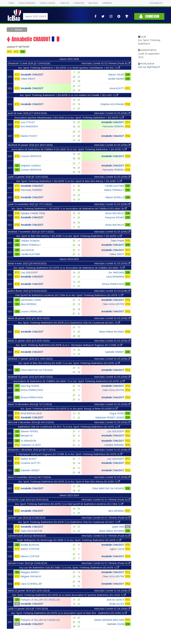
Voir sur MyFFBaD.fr (149, 67)
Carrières (107, 3)
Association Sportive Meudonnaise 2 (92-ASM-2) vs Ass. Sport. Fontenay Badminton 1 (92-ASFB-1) (69, 118)
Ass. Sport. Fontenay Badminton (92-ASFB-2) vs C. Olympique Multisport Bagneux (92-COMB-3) (69, 345)
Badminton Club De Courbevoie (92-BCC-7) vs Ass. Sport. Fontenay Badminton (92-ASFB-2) (69, 427)
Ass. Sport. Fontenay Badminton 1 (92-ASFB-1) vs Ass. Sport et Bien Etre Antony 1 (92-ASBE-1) (69, 181)
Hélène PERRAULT (114, 190)
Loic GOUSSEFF (29, 272)
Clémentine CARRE (31, 300)
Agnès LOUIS (117, 549)
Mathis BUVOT (29, 459)
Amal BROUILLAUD (31, 413)
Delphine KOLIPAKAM (112, 104)
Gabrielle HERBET (115, 352)
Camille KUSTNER (114, 186)
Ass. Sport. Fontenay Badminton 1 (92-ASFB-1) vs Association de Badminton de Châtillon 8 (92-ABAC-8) (69, 209)
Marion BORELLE (115, 197)
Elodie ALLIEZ (117, 604)
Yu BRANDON (28, 441)
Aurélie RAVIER (116, 79)
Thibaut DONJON (30, 241)
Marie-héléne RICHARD (112, 332)
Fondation (79, 3)
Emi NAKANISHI (29, 126)
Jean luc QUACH (115, 600)
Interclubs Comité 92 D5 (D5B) (112, 113)
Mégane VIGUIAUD (31, 576)
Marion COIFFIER (30, 549)
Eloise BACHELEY (115, 213)
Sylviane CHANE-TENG (33, 213)
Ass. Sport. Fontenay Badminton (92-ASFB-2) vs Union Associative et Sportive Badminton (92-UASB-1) (69, 595)
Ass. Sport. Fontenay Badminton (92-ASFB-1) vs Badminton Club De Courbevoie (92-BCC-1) (69, 522)
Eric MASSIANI (116, 272)
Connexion (149, 16)
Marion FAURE (116, 75)
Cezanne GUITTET (31, 463)
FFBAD (11, 3)
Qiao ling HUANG (30, 386)
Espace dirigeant (27, 3)
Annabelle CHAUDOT (32, 75)
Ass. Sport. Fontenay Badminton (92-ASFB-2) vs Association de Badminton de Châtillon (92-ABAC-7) (69, 268)
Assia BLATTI (117, 88)
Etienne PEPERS (29, 431)
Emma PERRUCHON (113, 284)
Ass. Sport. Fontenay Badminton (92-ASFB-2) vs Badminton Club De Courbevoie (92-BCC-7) (69, 323)
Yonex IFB (64, 3)
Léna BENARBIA (115, 277)
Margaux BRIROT (30, 572)
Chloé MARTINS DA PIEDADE (37, 370)
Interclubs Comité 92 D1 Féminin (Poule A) (106, 500)
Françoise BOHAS (114, 217)
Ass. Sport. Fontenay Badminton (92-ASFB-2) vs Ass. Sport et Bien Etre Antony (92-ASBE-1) (69, 481)
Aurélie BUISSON (30, 545)
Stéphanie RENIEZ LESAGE (110, 417)
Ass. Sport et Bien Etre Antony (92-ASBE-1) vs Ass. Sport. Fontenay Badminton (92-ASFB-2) (69, 363)
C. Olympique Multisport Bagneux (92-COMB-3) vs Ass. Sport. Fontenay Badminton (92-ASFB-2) (69, 454)
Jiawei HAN (118, 527)
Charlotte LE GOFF (31, 445)
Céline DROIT (28, 79)
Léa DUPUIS (27, 250)
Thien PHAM (117, 241)
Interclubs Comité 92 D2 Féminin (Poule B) (106, 63)
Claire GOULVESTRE (113, 304)
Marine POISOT (29, 136)
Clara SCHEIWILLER (31, 584)
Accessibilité (156, 3)
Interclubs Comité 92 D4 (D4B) (112, 291)
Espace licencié (48, 3)
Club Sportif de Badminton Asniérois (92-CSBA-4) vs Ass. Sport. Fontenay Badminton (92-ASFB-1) (69, 295)
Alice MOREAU (29, 304)
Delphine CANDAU (31, 166)
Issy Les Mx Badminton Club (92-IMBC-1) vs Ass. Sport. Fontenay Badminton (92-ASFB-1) (69, 567)
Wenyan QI (27, 435)
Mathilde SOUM (116, 624)
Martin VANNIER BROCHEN (109, 620)
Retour (18, 30)
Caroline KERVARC (114, 445)
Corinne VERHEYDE (31, 156)
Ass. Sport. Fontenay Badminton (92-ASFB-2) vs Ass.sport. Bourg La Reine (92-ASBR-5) (69, 409)
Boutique (93, 3)
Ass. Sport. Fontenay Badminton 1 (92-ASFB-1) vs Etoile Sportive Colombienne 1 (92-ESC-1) (69, 68)
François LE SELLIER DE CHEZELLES (40, 600)
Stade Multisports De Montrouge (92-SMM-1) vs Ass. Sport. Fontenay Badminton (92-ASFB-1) (69, 540)
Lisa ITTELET (28, 122)
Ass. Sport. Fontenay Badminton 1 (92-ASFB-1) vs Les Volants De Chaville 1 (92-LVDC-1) (69, 95)
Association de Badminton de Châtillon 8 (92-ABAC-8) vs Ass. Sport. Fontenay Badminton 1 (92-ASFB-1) (69, 149)
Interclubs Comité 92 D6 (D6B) (112, 591)
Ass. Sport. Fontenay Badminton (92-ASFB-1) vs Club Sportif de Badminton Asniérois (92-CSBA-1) (69, 504)
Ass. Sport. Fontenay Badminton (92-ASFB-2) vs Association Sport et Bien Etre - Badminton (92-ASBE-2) (69, 613)
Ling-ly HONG (117, 413)
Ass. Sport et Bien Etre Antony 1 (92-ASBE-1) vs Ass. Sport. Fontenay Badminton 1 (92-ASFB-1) (69, 236)
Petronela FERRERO (113, 126)
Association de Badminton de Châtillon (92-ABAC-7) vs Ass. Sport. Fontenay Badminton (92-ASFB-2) (69, 381)
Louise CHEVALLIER (31, 311)
